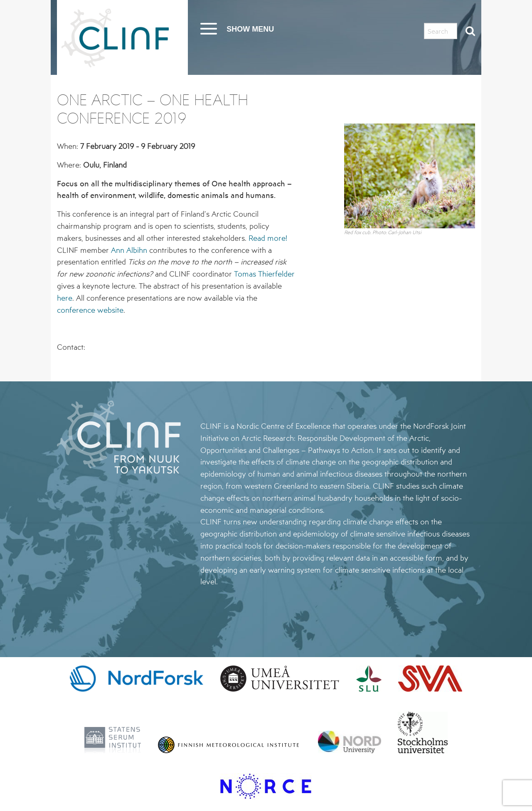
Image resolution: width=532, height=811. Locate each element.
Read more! (268, 238)
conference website (90, 310)
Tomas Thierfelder (264, 274)
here (65, 298)
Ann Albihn (129, 250)
